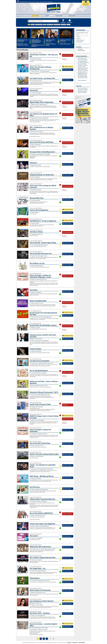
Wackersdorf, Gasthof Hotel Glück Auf (39, 279)
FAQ (30, 2)
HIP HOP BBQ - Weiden (83, 76)
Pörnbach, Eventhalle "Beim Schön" (38, 516)
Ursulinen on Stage (82, 67)
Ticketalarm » (65, 60)
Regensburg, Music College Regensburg (39, 105)
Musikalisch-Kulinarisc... (83, 75)
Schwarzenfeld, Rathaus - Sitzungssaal (39, 373)
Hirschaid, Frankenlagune (36, 93)
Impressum (50, 2)
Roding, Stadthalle (35, 212)
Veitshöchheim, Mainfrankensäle (38, 420)
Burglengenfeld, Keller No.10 (37, 234)
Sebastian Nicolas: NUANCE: (36, 339)
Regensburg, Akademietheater (37, 266)
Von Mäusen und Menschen (83, 63)
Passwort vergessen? (80, 40)
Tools (41, 2)
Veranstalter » (80, 49)
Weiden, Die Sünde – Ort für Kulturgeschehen (40, 71)
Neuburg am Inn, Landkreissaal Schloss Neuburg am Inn (42, 363)
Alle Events (36, 16)
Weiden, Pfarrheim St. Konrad (37, 303)
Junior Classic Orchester (83, 60)
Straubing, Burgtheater (36, 200)
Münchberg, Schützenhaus (36, 560)
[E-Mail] (82, 34)
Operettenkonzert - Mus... (83, 73)
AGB (33, 2)
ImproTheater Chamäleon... (83, 90)
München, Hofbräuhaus (36, 145)
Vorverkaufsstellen (24, 2)
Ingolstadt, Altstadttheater (36, 351)
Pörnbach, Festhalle (35, 223)
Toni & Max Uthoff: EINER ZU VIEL (50, 41)
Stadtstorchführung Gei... (83, 69)
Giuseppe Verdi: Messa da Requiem (65, 41)
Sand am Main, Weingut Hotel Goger (38, 571)
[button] (79, 38)
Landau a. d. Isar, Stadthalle (37, 538)
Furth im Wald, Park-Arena (36, 81)
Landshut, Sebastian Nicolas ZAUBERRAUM (40, 341)
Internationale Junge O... (83, 91)
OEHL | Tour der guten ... (83, 92)
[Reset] (58, 21)
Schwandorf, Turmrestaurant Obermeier (39, 434)
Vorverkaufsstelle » (81, 51)
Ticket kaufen (67, 70)
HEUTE (47, 16)
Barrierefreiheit (82, 643)
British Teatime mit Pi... (82, 58)
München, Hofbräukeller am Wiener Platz (39, 245)
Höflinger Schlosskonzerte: (36, 603)
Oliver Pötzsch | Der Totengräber (22, 41)
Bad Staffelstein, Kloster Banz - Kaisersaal (39, 630)
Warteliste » (64, 59)
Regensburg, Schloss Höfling (37, 605)
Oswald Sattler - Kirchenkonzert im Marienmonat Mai (36, 41)
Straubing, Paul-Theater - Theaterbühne (39, 501)
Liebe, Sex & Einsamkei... (83, 88)
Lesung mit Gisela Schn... (83, 72)
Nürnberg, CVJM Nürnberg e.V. (37, 407)
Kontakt (45, 2)
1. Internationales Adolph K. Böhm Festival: (39, 628)
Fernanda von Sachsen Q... (83, 71)
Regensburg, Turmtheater (36, 59)
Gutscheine (72, 16)
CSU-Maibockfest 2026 (82, 61)
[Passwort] (82, 36)
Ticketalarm (59, 16)
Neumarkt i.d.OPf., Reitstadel (37, 132)
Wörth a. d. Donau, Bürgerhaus (37, 456)
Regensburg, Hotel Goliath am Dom (38, 593)
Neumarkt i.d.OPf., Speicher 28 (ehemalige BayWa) (41, 317)
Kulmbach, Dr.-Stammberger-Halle (38, 616)
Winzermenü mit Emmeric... (83, 68)
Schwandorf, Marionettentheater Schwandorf (40, 581)
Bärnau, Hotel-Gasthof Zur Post (37, 446)
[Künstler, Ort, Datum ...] (43, 21)
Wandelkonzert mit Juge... (83, 65)
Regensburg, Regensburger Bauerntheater (39, 489)
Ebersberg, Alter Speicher (36, 190)
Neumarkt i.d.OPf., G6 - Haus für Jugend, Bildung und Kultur (43, 549)
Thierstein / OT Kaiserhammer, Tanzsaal (39, 256)
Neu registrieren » (80, 42)
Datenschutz (75, 643)
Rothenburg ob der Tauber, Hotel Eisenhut (40, 118)
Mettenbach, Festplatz (36, 328)
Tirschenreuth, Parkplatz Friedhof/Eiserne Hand (41, 395)
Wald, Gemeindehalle (35, 177)
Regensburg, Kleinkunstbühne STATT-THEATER (41, 154)
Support (37, 2)
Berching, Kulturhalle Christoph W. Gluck (39, 386)
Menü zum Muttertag (82, 64)
